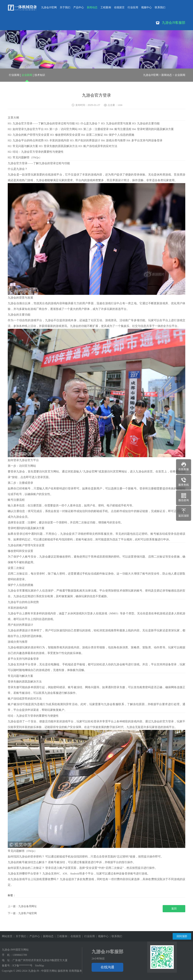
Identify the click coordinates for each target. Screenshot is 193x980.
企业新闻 (27, 75)
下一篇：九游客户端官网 (22, 913)
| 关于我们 (19, 936)
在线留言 (119, 7)
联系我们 (160, 7)
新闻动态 (92, 7)
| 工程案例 (60, 936)
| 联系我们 (115, 936)
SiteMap (39, 966)
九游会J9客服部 (107, 952)
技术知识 (40, 75)
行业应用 (133, 7)
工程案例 (106, 7)
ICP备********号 (22, 966)
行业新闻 (14, 75)
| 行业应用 (88, 936)
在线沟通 (107, 967)
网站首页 (7, 936)
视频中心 (146, 7)
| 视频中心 (102, 936)
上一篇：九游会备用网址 (22, 906)
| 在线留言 (74, 936)
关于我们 (65, 7)
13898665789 (20, 955)
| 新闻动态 (47, 936)
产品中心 (79, 7)
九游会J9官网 (49, 7)
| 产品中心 (33, 936)
